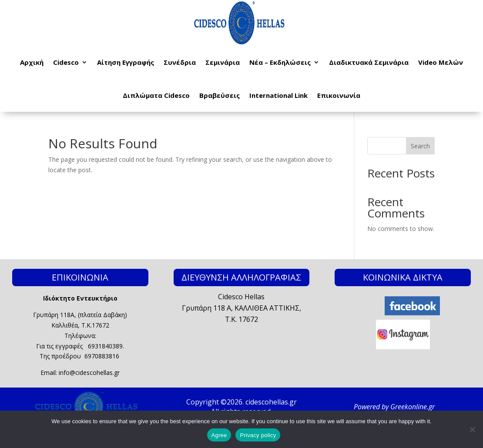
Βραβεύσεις (220, 95)
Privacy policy (258, 435)
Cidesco (66, 62)
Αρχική (32, 62)
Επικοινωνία (339, 95)
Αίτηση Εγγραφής (126, 62)
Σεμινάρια (223, 62)
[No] (472, 429)
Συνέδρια (180, 62)
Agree (219, 435)
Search (420, 146)
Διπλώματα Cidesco (156, 95)
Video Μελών (441, 62)
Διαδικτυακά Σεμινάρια (369, 62)
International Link (278, 95)
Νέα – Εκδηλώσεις (280, 62)
